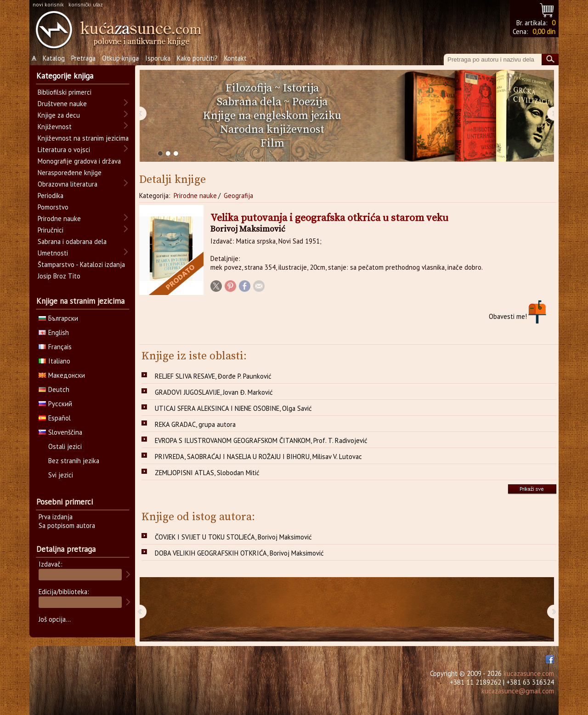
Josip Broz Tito (59, 276)
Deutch (54, 389)
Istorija (301, 88)
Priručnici (51, 230)
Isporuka (158, 58)
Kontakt (235, 58)
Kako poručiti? (197, 58)
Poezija (310, 102)
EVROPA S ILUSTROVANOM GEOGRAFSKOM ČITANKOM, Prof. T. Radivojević (261, 440)
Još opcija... (55, 619)
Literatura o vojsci (64, 150)
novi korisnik (48, 4)
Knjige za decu (59, 115)
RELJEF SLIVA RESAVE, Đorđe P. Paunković (213, 376)
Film (272, 143)
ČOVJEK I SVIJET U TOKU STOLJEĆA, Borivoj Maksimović (233, 537)
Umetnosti (53, 253)
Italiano (54, 361)
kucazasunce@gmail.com (518, 691)
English (54, 332)
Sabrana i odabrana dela (72, 241)
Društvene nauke (62, 104)
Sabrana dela (249, 102)
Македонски (62, 375)
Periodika (51, 196)
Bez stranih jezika (74, 461)
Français (55, 347)
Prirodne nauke (195, 196)
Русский (55, 404)
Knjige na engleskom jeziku (272, 116)
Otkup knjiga (120, 58)
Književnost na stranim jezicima (83, 138)
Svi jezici (61, 475)
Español (55, 418)
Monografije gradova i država (79, 161)
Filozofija (249, 88)
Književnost (55, 127)
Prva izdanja (56, 517)
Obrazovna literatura (68, 184)
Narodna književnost (272, 130)
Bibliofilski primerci (65, 92)
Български (58, 318)
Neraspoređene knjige (70, 173)
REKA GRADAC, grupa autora (195, 424)
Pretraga (83, 58)
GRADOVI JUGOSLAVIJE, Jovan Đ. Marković (214, 392)
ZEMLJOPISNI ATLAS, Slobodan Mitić (207, 473)
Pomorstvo (53, 207)
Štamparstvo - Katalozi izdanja (81, 264)
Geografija (238, 196)
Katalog (54, 58)
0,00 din (544, 31)
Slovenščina (60, 432)
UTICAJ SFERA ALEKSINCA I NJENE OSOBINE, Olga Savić (233, 408)
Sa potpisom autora (67, 525)
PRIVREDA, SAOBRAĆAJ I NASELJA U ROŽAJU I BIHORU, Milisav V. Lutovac (258, 457)
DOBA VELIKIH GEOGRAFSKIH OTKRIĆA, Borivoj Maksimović (239, 553)
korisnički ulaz (86, 4)
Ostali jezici (65, 446)
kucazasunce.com (529, 673)
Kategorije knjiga (65, 76)
